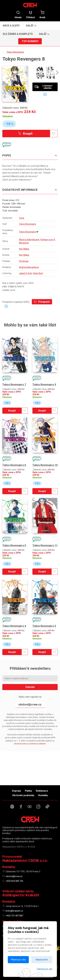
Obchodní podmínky (23, 795)
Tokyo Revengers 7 (14, 384)
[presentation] (57, 73)
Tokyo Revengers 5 (14, 545)
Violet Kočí (38, 273)
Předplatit (42, 302)
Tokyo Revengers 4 (14, 626)
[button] (31, 25)
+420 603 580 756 (14, 881)
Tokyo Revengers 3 (44, 626)
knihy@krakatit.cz (14, 911)
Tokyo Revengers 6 (14, 465)
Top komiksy (30, 41)
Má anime (24, 243)
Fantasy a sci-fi (48, 240)
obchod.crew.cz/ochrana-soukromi (30, 744)
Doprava (16, 791)
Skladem (8, 116)
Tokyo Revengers (28, 224)
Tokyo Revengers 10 (45, 465)
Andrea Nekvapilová (29, 267)
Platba (28, 791)
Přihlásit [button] (31, 15)
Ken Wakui (24, 249)
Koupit (25, 134)
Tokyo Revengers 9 (44, 384)
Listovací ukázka (44, 87)
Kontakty (43, 795)
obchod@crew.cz (30, 704)
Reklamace (42, 791)
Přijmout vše (18, 960)
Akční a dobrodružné (29, 240)
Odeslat (30, 687)
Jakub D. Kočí (25, 273)
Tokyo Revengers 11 (45, 545)
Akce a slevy (11, 26)
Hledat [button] (18, 15)
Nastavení (42, 960)
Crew (22, 218)
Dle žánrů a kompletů (18, 34)
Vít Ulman (24, 261)
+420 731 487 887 (14, 916)
